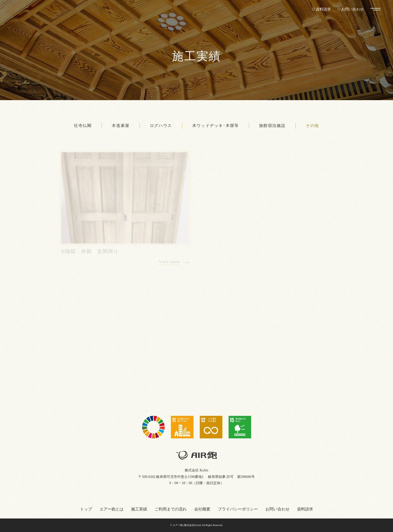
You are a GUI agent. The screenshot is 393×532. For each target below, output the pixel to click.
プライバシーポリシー (238, 509)
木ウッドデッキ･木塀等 (216, 126)
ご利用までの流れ (171, 509)
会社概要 (202, 509)
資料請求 (321, 9)
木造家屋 (121, 126)
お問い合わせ (352, 9)
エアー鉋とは (112, 509)
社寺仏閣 (83, 126)
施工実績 (139, 509)
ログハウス (161, 126)
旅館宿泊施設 (272, 126)
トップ (86, 509)
